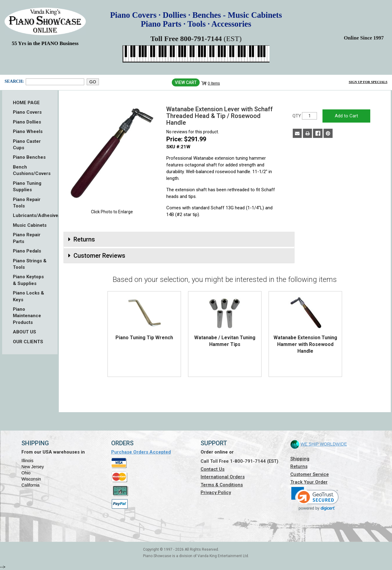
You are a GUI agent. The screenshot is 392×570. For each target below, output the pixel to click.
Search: (14, 81)
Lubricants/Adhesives (30, 215)
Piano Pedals (27, 251)
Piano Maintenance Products (27, 316)
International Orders (223, 477)
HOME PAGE (26, 103)
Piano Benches (29, 157)
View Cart (186, 82)
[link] (315, 499)
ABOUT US (24, 332)
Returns (299, 466)
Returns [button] (84, 239)
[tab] (179, 239)
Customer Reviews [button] (99, 256)
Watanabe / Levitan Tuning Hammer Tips (225, 341)
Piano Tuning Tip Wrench (144, 338)
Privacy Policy (216, 492)
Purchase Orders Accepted (141, 452)
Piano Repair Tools (27, 203)
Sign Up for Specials (368, 82)
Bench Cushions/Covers (30, 170)
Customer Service (310, 474)
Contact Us (213, 469)
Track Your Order (309, 482)
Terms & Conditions (222, 485)
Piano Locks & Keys (28, 296)
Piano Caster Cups (27, 144)
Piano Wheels (28, 131)
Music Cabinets (30, 225)
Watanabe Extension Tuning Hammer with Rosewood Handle (305, 344)
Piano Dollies (27, 122)
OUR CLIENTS (28, 342)
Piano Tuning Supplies (27, 186)
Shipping (300, 459)
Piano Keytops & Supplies (28, 280)
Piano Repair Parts (27, 238)
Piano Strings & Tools (30, 264)
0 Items (214, 83)
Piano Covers (27, 112)
